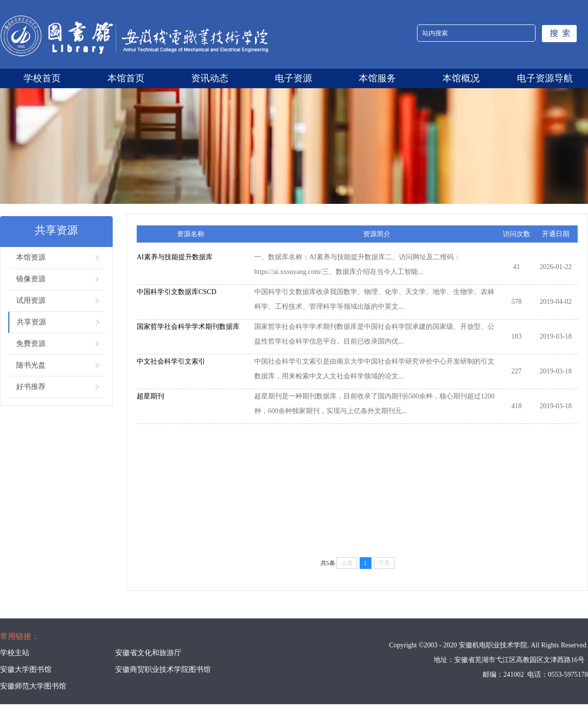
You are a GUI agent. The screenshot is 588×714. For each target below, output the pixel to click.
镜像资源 (31, 279)
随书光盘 (31, 365)
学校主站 (15, 653)
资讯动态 (210, 78)
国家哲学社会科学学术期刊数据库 (188, 327)
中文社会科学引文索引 (171, 361)
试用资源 (31, 300)
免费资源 (31, 344)
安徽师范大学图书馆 (33, 686)
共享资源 (31, 322)
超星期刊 (150, 396)
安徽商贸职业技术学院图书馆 (163, 669)
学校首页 (42, 78)
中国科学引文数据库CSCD (177, 292)
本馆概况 (461, 78)
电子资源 (294, 78)
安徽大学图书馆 (26, 669)
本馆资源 (31, 257)
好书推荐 (31, 387)
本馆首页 (126, 78)
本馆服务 (377, 78)
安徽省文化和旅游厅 (148, 653)
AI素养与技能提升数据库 (175, 257)
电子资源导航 (545, 78)
